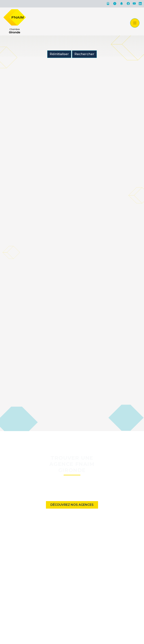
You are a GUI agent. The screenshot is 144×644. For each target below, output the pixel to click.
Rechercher (84, 54)
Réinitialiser (59, 54)
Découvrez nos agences (72, 505)
